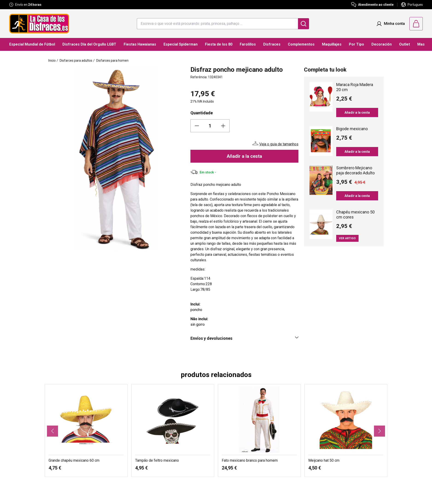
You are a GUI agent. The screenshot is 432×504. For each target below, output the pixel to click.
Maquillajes (332, 44)
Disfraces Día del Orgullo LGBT (89, 44)
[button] (53, 431)
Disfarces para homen (112, 60)
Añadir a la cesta (244, 156)
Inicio (52, 60)
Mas (421, 44)
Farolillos (248, 44)
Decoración (382, 44)
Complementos (301, 44)
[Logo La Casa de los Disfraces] (39, 24)
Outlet (404, 44)
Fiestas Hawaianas (140, 44)
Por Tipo (356, 44)
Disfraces (272, 44)
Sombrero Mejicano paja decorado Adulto (355, 170)
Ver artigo (347, 238)
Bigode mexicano (352, 129)
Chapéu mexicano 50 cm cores (355, 215)
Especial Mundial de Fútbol (32, 44)
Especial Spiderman (181, 44)
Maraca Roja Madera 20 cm (355, 87)
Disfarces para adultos (76, 60)
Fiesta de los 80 (219, 44)
